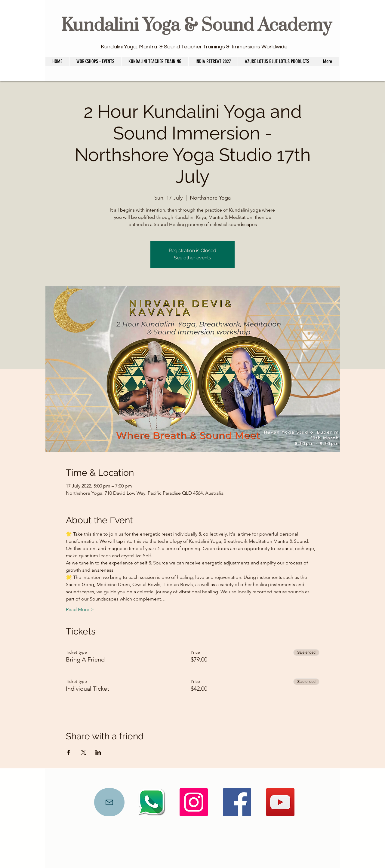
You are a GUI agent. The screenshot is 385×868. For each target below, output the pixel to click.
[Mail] (109, 802)
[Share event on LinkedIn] (98, 752)
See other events (192, 258)
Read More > (80, 609)
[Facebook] (237, 802)
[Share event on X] (83, 752)
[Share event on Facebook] (69, 752)
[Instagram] (194, 802)
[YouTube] (280, 802)
